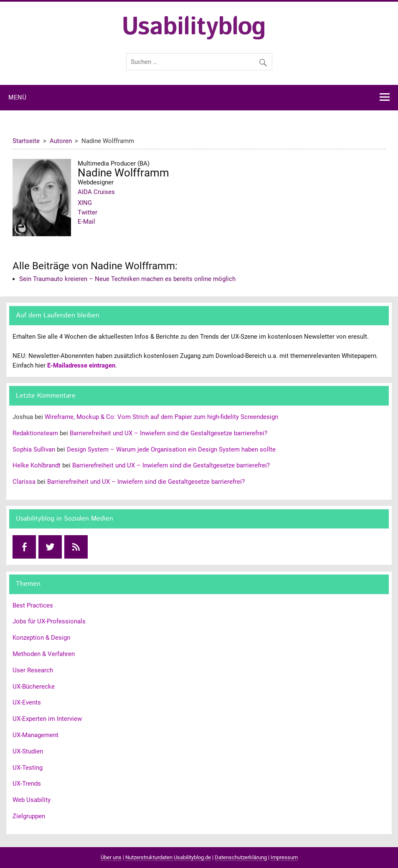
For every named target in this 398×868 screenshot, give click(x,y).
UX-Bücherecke (34, 687)
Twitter (87, 212)
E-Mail (86, 222)
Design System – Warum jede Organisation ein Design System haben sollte (171, 449)
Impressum (284, 857)
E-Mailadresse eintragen (81, 365)
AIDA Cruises (96, 192)
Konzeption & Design (41, 638)
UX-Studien (28, 751)
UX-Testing (28, 768)
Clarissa (24, 482)
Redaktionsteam (35, 433)
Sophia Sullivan (34, 449)
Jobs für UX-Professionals (49, 621)
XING (85, 203)
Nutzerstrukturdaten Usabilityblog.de (168, 857)
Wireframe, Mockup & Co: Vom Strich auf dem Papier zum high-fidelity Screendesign (161, 417)
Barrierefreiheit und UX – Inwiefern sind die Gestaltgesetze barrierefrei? (169, 433)
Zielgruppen (29, 816)
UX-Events (27, 702)
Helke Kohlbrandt (37, 465)
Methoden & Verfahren (44, 654)
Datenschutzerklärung (241, 857)
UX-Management (35, 735)
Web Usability (32, 800)
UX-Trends (27, 784)
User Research (33, 670)
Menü (17, 98)
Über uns (111, 857)
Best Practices (33, 605)
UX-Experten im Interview (47, 719)
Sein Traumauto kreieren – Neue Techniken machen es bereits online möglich (127, 279)
